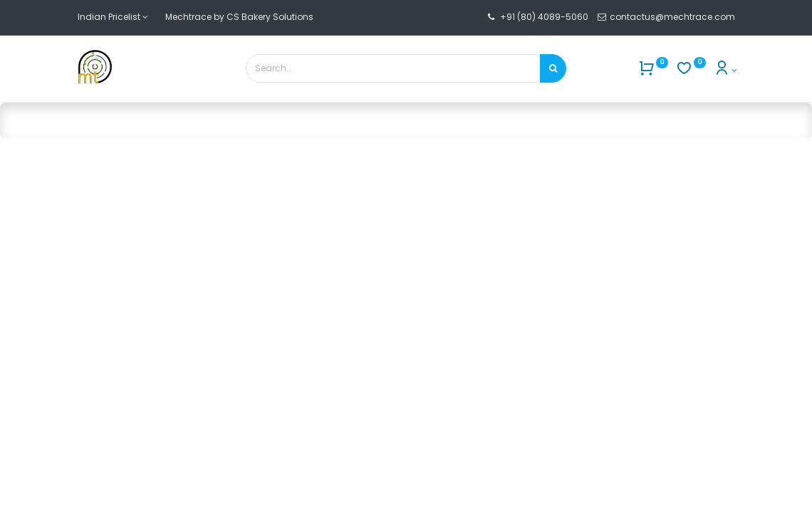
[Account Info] (725, 70)
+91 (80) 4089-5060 (544, 17)
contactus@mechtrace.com (673, 17)
